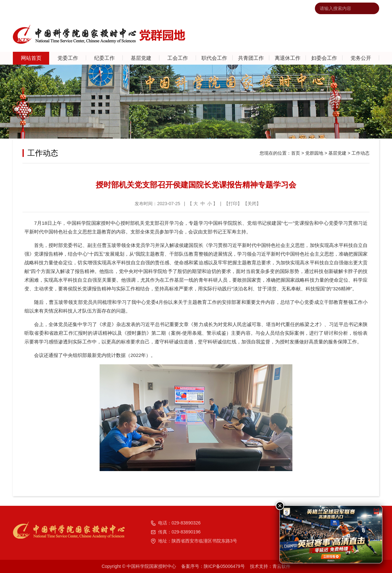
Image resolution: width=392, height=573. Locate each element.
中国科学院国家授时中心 (196, 8)
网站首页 (31, 58)
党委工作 (68, 58)
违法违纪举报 (289, 8)
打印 (233, 204)
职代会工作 (214, 58)
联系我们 (236, 8)
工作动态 (361, 153)
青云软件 (281, 566)
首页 (296, 153)
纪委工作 (104, 58)
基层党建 (141, 58)
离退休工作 (288, 58)
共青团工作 (251, 58)
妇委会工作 (324, 58)
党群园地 (314, 153)
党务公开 (361, 58)
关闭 (252, 204)
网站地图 (260, 8)
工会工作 (178, 58)
